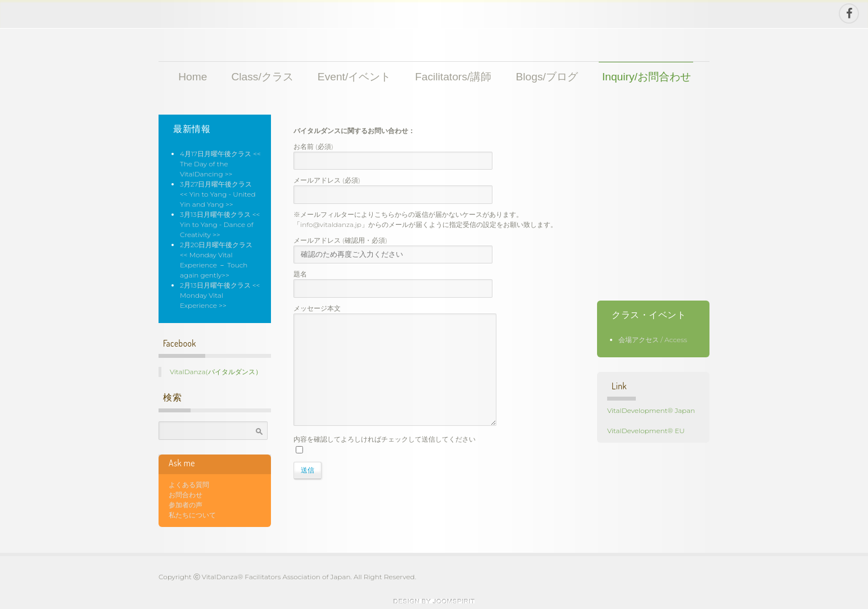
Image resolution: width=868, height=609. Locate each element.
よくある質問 (189, 485)
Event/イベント (354, 77)
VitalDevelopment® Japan (651, 410)
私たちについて (192, 515)
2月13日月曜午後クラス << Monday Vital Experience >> (220, 295)
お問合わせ (186, 495)
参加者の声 (186, 505)
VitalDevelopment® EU (646, 431)
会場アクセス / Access (653, 340)
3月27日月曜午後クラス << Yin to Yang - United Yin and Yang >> (218, 194)
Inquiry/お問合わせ (647, 77)
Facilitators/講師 (453, 77)
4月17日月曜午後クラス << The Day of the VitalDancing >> (220, 164)
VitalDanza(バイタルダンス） (216, 372)
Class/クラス (262, 77)
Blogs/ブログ (547, 77)
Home (193, 77)
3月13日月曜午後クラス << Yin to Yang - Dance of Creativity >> (220, 224)
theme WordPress (434, 601)
